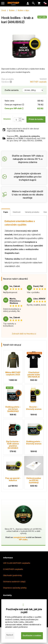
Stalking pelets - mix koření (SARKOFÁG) (13, 409)
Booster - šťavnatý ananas (34, 408)
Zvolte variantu (12, 90)
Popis (6, 212)
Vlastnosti (17, 212)
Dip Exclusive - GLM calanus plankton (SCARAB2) (13, 445)
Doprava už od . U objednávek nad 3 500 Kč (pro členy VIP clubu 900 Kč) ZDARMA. (26, 138)
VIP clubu (23, 539)
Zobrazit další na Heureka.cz (24, 334)
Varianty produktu (32, 212)
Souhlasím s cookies (32, 635)
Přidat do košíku (36, 119)
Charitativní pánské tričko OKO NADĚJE (34, 375)
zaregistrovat (19, 537)
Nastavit (10, 635)
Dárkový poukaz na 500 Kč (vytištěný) (34, 480)
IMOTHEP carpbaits (38, 82)
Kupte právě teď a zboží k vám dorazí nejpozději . (23, 130)
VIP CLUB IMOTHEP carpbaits (17, 563)
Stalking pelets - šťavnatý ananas (34, 443)
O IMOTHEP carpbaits (13, 569)
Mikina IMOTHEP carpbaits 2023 (13, 373)
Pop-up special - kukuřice (13, 479)
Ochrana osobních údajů (14, 582)
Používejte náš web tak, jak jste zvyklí (24, 611)
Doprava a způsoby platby (15, 588)
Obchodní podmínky (13, 575)
